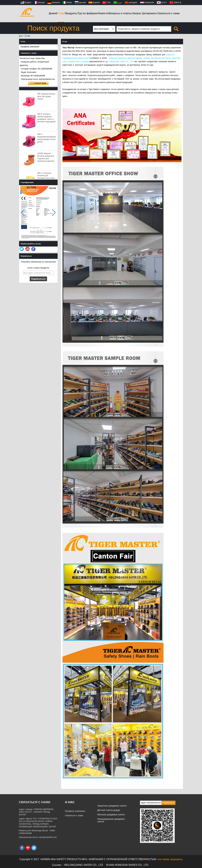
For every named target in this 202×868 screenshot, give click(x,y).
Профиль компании (30, 47)
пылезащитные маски (161, 58)
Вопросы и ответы (120, 13)
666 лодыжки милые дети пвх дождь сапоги (46, 97)
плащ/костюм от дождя (78, 62)
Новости (103, 13)
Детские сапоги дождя (109, 810)
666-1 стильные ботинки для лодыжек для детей (46, 177)
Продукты (71, 13)
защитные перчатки (117, 58)
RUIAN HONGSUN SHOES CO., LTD (127, 865)
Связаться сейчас (38, 83)
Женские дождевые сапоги (111, 815)
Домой (53, 13)
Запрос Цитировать (145, 13)
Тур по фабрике (88, 13)
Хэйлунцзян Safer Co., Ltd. (121, 62)
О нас (61, 13)
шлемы (146, 58)
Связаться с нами (168, 13)
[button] (54, 213)
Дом (21, 36)
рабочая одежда (135, 58)
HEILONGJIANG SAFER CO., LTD (83, 865)
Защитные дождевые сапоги (112, 806)
